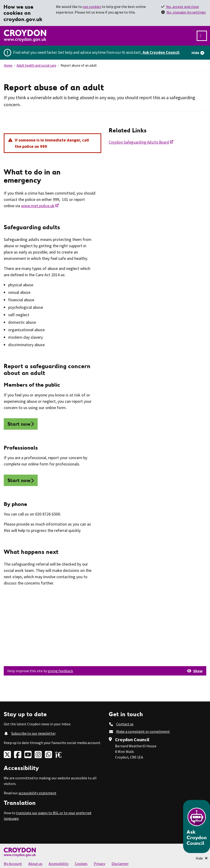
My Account (13, 864)
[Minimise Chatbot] (202, 858)
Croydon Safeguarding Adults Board (139, 142)
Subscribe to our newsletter (33, 733)
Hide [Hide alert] (195, 53)
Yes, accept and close (183, 7)
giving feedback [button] (60, 671)
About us (35, 864)
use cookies (92, 7)
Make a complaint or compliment (143, 731)
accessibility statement (37, 793)
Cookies (81, 864)
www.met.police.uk (38, 206)
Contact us (125, 724)
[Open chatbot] (197, 826)
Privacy (100, 864)
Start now (19, 424)
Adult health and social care (36, 65)
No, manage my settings (186, 12)
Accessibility (59, 864)
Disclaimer (120, 864)
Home (8, 65)
